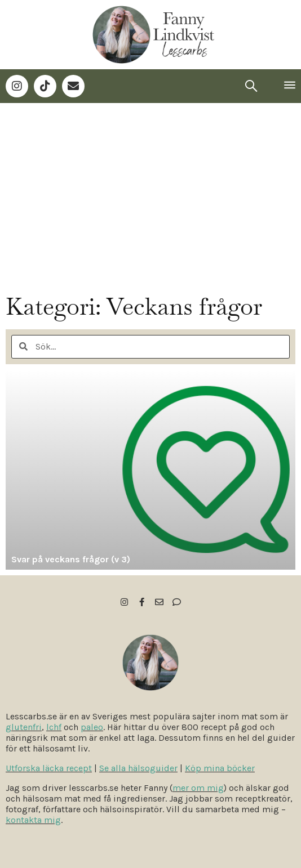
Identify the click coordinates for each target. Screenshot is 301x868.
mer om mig (198, 788)
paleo (92, 727)
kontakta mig (33, 820)
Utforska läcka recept (49, 768)
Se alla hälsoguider (138, 768)
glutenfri (24, 727)
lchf (54, 727)
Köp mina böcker (220, 768)
